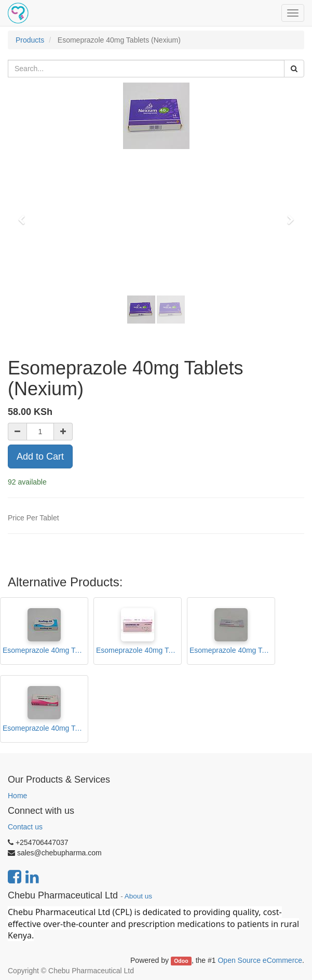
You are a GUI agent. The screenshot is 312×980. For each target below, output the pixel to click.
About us (138, 896)
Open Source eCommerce (260, 960)
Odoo (181, 961)
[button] (25, 215)
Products (30, 40)
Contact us (25, 827)
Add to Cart (40, 457)
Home (17, 796)
